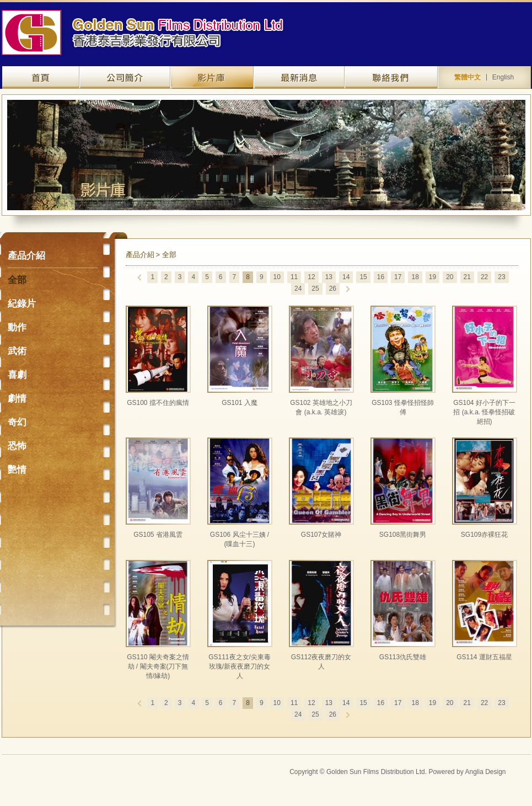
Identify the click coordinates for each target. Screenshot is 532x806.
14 (346, 277)
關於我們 (125, 78)
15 (363, 277)
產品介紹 (212, 78)
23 (501, 277)
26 (333, 289)
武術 (17, 351)
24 (298, 289)
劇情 (17, 399)
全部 (17, 280)
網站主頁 (41, 78)
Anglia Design (485, 772)
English (503, 77)
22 (484, 277)
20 (450, 277)
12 (311, 277)
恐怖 (17, 446)
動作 (17, 327)
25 (315, 289)
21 (467, 277)
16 (381, 277)
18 (415, 277)
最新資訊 (299, 78)
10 (277, 277)
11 (294, 277)
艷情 (17, 470)
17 (398, 277)
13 (329, 277)
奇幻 (17, 422)
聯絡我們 (391, 78)
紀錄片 (22, 304)
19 (432, 277)
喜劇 (17, 375)
